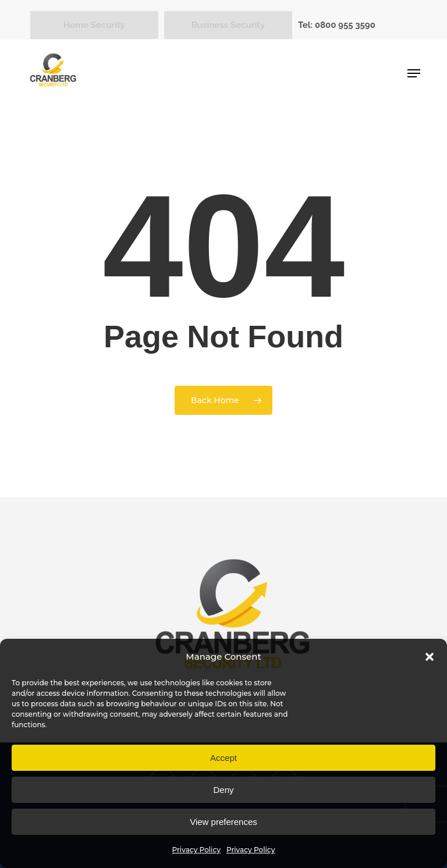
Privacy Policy (196, 850)
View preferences (223, 822)
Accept (223, 758)
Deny (223, 790)
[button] (430, 657)
